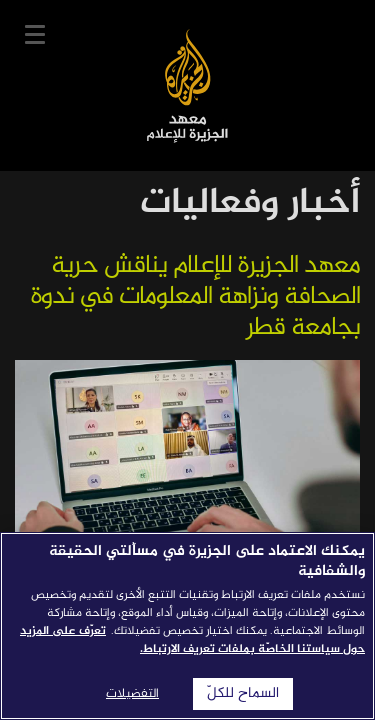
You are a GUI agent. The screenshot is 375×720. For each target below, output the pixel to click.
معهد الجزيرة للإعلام (187, 85)
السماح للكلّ (243, 694)
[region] (187, 626)
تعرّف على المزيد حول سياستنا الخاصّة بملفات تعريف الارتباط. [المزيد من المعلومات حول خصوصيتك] (192, 640)
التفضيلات (132, 694)
